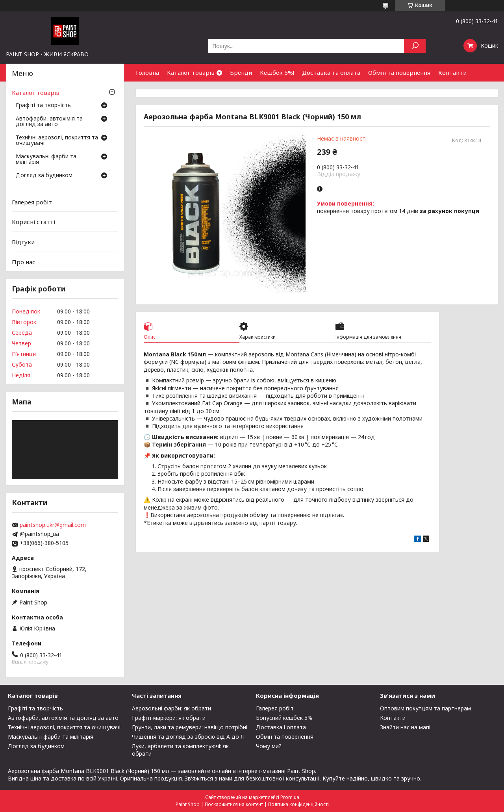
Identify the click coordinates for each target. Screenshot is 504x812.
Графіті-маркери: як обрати (169, 718)
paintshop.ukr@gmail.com (53, 525)
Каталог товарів (191, 72)
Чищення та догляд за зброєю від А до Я (188, 737)
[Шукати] (415, 46)
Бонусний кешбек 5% (284, 718)
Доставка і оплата (281, 727)
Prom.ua (290, 797)
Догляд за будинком (44, 176)
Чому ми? (269, 746)
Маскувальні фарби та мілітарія (46, 159)
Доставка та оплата (331, 72)
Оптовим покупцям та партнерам (425, 708)
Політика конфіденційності (298, 804)
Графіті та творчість (43, 106)
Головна (147, 72)
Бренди (241, 72)
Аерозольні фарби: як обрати (171, 708)
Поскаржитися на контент (234, 804)
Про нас (24, 261)
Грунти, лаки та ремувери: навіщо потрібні (190, 727)
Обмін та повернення (399, 72)
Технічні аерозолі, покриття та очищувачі (57, 141)
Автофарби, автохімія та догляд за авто (49, 122)
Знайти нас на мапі (405, 727)
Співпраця (151, 90)
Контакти (452, 72)
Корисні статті (33, 222)
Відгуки (23, 242)
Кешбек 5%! (277, 72)
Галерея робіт (32, 202)
